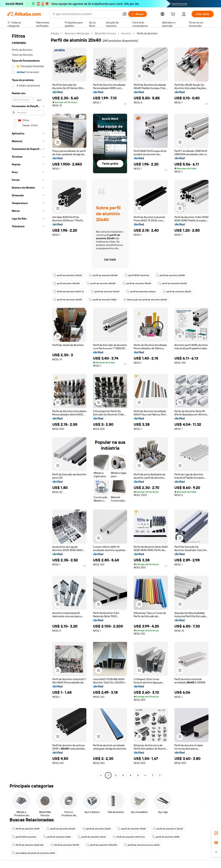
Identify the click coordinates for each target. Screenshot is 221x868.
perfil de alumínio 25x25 (177, 292)
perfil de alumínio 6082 (57, 837)
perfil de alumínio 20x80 (68, 300)
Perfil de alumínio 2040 (26, 829)
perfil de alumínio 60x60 (61, 829)
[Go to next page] (160, 775)
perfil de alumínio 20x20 (105, 292)
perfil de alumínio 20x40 (173, 283)
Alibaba (55, 33)
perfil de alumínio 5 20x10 (168, 829)
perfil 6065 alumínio (24, 837)
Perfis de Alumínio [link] (147, 33)
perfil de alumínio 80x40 (103, 275)
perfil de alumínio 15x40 (132, 829)
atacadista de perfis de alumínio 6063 (33, 853)
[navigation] (28, 405)
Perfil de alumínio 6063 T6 (69, 292)
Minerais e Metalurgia (77, 33)
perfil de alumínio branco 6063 (142, 845)
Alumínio (126, 33)
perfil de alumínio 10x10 (92, 837)
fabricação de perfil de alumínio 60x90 (145, 300)
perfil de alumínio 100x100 (102, 845)
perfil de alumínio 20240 (171, 275)
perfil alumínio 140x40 (66, 283)
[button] (124, 14)
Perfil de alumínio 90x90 (65, 845)
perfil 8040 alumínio (137, 275)
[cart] (174, 15)
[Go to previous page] (101, 775)
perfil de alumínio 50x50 (137, 283)
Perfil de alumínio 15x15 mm (129, 837)
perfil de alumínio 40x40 (101, 283)
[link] (216, 833)
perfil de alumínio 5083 (103, 300)
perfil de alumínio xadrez (141, 292)
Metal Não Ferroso (105, 33)
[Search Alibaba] (86, 14)
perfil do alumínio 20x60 (68, 275)
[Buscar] (137, 14)
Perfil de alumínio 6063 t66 (28, 845)
